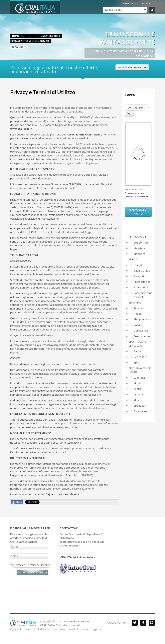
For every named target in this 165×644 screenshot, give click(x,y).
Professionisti (142, 282)
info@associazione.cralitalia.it (61, 494)
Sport (137, 362)
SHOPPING (135, 303)
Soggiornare (141, 243)
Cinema (138, 394)
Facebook (143, 623)
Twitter (135, 623)
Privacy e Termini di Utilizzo (43, 92)
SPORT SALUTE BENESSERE (138, 344)
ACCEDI (146, 3)
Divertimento (141, 411)
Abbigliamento (142, 319)
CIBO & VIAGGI (137, 237)
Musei (137, 383)
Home (16, 36)
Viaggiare (139, 248)
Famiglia (139, 265)
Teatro (138, 389)
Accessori (139, 308)
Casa (137, 325)
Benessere (140, 357)
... (24, 36)
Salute (138, 351)
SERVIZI (133, 259)
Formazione (141, 287)
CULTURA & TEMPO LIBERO (140, 370)
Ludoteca (139, 378)
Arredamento (142, 336)
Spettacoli (140, 406)
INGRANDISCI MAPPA (138, 212)
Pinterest (152, 623)
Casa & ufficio (142, 271)
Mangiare (139, 254)
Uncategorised (50, 36)
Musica (138, 400)
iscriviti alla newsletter (132, 67)
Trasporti (139, 276)
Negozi (138, 314)
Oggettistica (141, 330)
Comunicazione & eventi (143, 295)
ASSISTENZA (130, 3)
